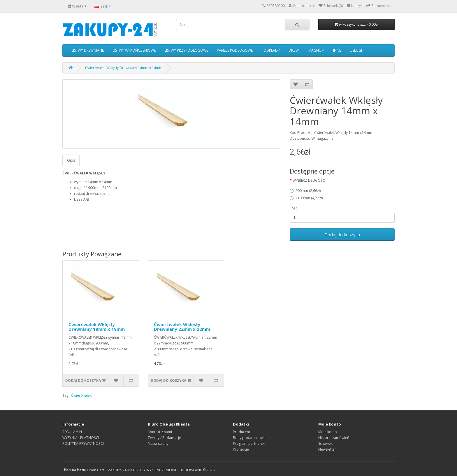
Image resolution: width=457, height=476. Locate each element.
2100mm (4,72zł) (306, 198)
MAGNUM (316, 50)
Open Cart (95, 470)
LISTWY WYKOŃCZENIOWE (134, 50)
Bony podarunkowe (249, 438)
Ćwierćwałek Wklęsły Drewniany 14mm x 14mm (124, 68)
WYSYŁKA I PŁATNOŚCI (81, 438)
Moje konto (328, 432)
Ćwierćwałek (81, 395)
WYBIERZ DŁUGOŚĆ (309, 180)
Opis (71, 160)
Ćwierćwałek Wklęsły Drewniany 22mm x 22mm (182, 327)
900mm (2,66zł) (305, 191)
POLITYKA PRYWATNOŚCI (83, 443)
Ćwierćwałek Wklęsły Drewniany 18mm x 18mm (97, 327)
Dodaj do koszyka (342, 235)
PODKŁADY (271, 50)
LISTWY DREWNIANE (88, 50)
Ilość (293, 208)
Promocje (241, 449)
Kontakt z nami (160, 432)
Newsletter (327, 449)
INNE (337, 50)
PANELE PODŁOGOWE (235, 50)
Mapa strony (158, 443)
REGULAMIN (72, 432)
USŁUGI (356, 50)
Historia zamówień (334, 438)
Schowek (325, 443)
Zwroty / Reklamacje (164, 438)
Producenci (242, 432)
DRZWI (294, 50)
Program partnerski (249, 443)
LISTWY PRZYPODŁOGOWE (186, 50)
